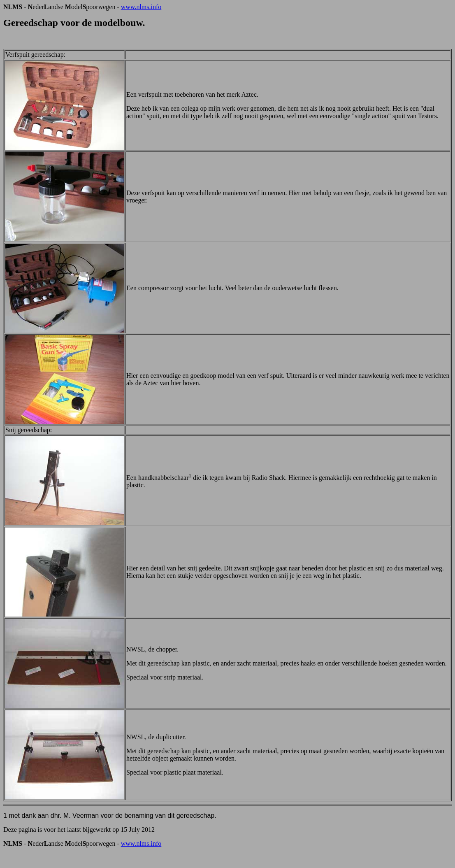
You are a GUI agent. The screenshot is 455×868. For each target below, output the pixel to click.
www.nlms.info (141, 7)
